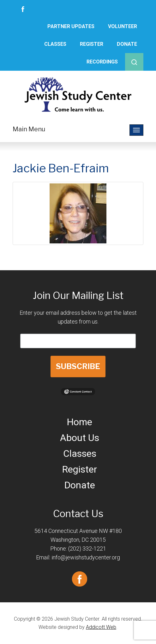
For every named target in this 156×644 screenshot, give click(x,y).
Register (92, 44)
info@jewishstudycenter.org (86, 557)
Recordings (102, 62)
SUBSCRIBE (78, 366)
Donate (127, 44)
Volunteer (123, 26)
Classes (55, 44)
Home (80, 422)
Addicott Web (101, 627)
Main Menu (29, 129)
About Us (80, 438)
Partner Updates (71, 26)
